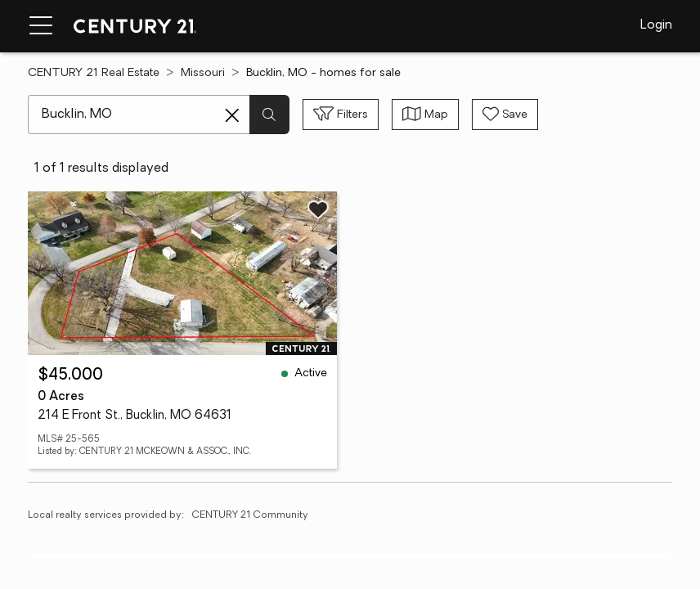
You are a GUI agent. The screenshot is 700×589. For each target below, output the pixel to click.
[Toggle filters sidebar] (341, 115)
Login (656, 25)
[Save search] (505, 115)
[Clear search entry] (232, 115)
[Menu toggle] (41, 26)
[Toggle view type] (425, 115)
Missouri (203, 73)
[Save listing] (318, 209)
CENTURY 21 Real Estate (94, 73)
